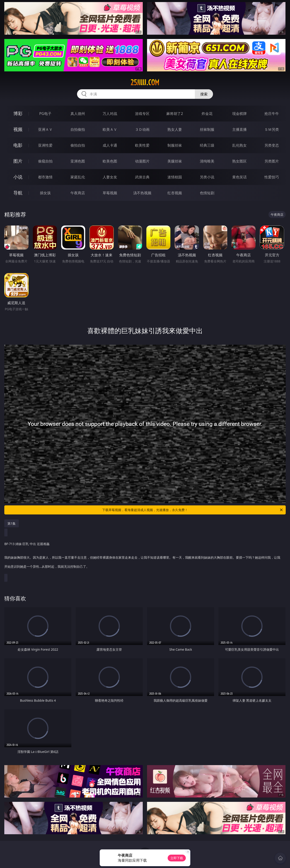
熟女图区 (239, 161)
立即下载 (177, 858)
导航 (18, 193)
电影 (18, 145)
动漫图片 (142, 161)
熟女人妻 (175, 129)
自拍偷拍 (78, 129)
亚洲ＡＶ (45, 129)
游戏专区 (142, 114)
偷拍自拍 (78, 145)
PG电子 (45, 114)
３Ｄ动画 (142, 129)
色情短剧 (207, 193)
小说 (18, 177)
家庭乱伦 (78, 177)
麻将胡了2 (175, 114)
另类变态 (272, 145)
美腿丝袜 (175, 161)
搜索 (204, 94)
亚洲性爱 (45, 145)
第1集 (12, 523)
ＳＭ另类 (272, 129)
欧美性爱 (142, 145)
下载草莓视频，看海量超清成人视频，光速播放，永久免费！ (193, 510)
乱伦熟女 (239, 145)
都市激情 (45, 177)
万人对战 (110, 114)
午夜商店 (78, 193)
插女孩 (45, 193)
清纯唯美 (207, 161)
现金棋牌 (239, 114)
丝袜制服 (207, 129)
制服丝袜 (175, 145)
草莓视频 (110, 193)
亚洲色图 (78, 161)
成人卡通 (110, 145)
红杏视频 (175, 193)
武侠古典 (142, 177)
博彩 (18, 113)
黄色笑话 (239, 177)
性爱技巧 (272, 177)
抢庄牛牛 (272, 114)
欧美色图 (110, 161)
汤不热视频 (142, 193)
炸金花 (207, 114)
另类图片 (272, 161)
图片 (18, 161)
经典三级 (207, 145)
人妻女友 (110, 177)
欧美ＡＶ (110, 129)
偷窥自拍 (45, 161)
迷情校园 (175, 177)
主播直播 (239, 129)
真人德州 (78, 114)
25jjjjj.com (145, 82)
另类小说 (207, 177)
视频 (18, 129)
